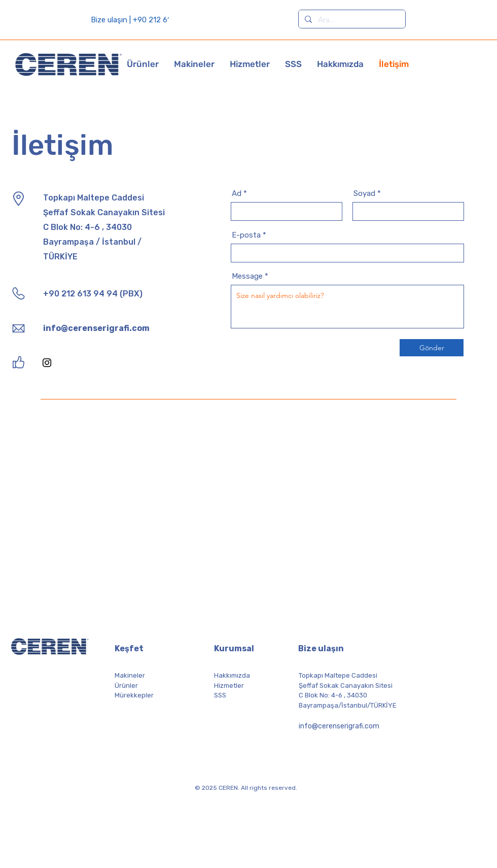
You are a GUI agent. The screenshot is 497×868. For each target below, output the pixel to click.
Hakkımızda (232, 675)
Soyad (364, 194)
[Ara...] (351, 20)
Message (247, 276)
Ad (237, 194)
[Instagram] (47, 363)
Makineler (130, 675)
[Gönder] (432, 348)
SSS (220, 695)
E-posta (246, 235)
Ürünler (126, 686)
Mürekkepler (134, 695)
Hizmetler (229, 686)
